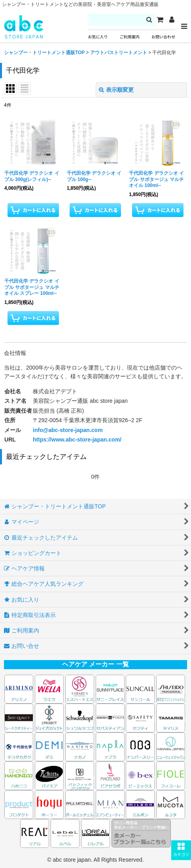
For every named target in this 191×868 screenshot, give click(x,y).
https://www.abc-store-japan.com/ (77, 440)
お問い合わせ (163, 37)
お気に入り (98, 37)
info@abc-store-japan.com (68, 430)
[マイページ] (172, 20)
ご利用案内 (130, 37)
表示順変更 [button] (116, 90)
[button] (181, 850)
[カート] (160, 20)
